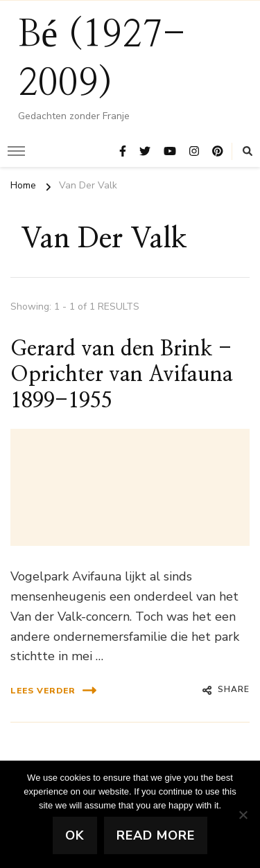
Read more (156, 835)
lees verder (53, 690)
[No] (243, 815)
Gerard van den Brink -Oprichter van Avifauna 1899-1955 (122, 375)
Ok (75, 835)
